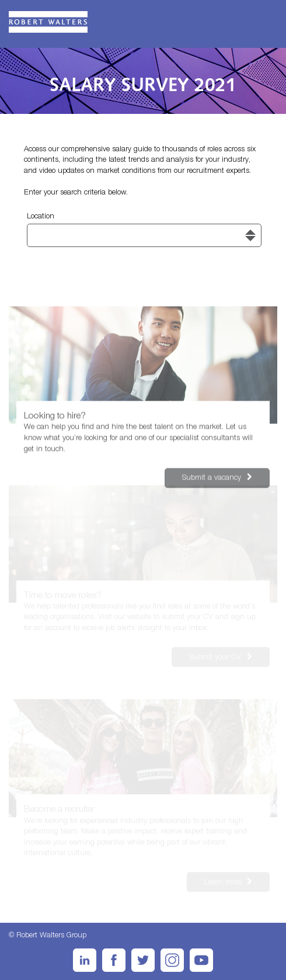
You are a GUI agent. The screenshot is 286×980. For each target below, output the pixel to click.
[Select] (144, 235)
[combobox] (144, 235)
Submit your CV (206, 656)
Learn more (214, 882)
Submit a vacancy (203, 478)
